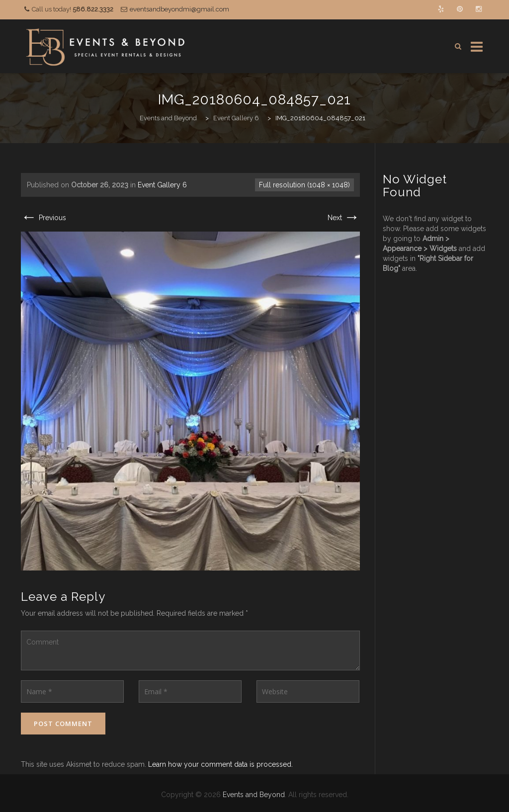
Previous (43, 218)
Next (344, 218)
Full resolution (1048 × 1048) (304, 185)
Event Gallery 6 (162, 185)
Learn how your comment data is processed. (220, 764)
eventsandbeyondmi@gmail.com (179, 9)
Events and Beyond (254, 795)
